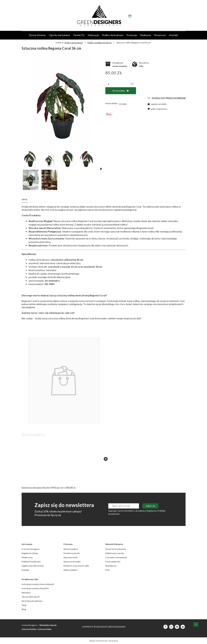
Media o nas (27, 557)
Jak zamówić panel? (31, 597)
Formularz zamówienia (116, 557)
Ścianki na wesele (72, 553)
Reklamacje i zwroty (115, 553)
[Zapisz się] (150, 506)
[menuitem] (37, 35)
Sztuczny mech (71, 557)
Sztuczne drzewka (72, 562)
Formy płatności (113, 562)
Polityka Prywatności (31, 562)
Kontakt (25, 570)
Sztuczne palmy (71, 549)
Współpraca (111, 566)
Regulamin (152, 511)
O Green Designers (31, 549)
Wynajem (26, 593)
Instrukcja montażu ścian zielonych (38, 584)
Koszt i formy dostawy (116, 549)
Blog (24, 609)
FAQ (107, 570)
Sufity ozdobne (70, 570)
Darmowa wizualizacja (32, 601)
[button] (101, 169)
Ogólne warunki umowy (33, 566)
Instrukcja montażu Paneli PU (35, 588)
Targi (24, 605)
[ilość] (118, 84)
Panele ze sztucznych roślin (76, 566)
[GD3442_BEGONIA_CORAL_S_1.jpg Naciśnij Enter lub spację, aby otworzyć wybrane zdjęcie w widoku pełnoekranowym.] (62, 101)
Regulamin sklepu (30, 553)
